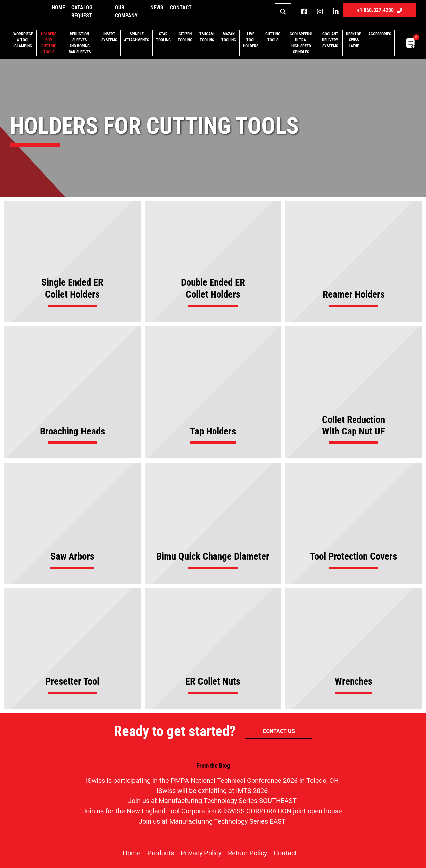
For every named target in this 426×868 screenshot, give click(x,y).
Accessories (380, 34)
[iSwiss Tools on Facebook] (304, 12)
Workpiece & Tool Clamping (23, 40)
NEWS (157, 7)
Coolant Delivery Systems (330, 40)
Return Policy (248, 853)
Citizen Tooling (185, 37)
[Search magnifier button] (283, 12)
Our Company (126, 11)
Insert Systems (109, 37)
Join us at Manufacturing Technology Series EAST (212, 822)
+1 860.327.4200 (380, 10)
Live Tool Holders (251, 40)
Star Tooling (163, 37)
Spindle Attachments (137, 37)
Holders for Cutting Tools (49, 43)
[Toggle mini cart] (411, 43)
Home (58, 7)
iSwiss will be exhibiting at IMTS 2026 (212, 791)
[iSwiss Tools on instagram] (320, 12)
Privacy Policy (201, 853)
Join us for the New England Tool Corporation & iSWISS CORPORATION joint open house (212, 811)
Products (161, 853)
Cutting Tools (273, 37)
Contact (181, 7)
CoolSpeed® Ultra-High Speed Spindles (301, 43)
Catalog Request (82, 11)
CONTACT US (279, 731)
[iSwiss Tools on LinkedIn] (335, 12)
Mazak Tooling (229, 37)
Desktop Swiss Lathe (354, 40)
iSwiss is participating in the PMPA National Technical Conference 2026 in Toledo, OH (212, 781)
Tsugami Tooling (207, 37)
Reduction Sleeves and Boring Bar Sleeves (80, 43)
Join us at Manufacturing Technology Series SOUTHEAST (212, 801)
